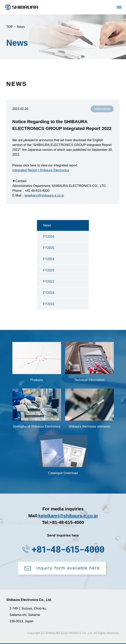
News (47, 225)
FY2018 (49, 293)
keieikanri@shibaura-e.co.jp (44, 195)
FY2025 (49, 248)
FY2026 (49, 237)
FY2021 (49, 281)
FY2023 (49, 270)
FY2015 (49, 304)
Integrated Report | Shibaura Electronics (41, 170)
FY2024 (49, 259)
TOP (10, 27)
